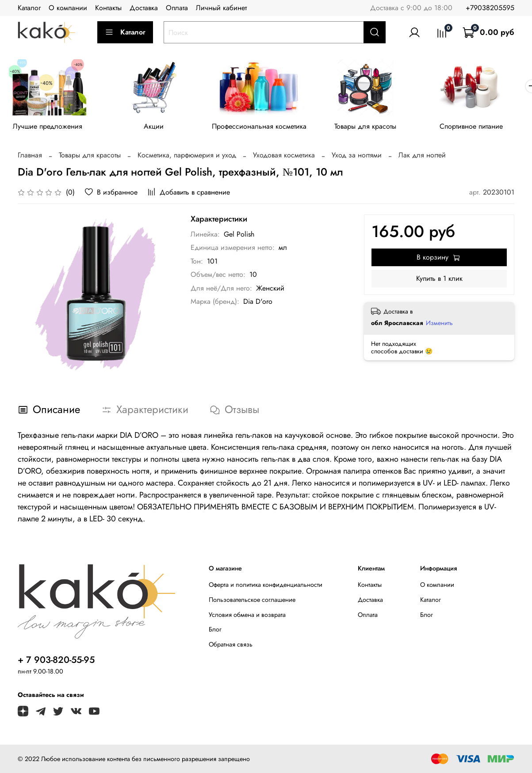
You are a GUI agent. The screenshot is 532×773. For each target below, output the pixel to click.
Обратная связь (231, 646)
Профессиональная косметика (266, 128)
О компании (68, 8)
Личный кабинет (221, 8)
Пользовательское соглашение (252, 601)
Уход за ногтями (357, 156)
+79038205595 (490, 8)
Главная (30, 156)
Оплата (177, 8)
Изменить (439, 325)
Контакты (108, 8)
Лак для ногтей (422, 156)
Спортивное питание (483, 128)
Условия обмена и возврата (247, 616)
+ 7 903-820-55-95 (56, 661)
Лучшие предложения (49, 128)
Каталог (29, 8)
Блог (215, 631)
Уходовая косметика (284, 156)
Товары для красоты (375, 128)
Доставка (144, 8)
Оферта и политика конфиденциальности (266, 586)
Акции (158, 128)
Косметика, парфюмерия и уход (187, 156)
